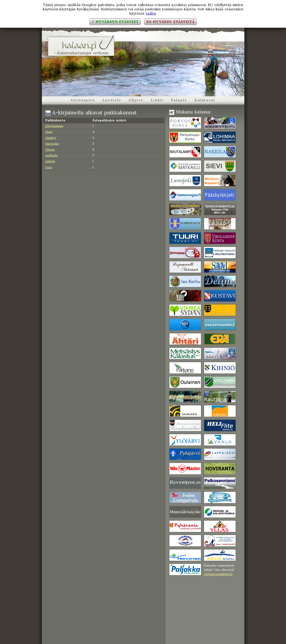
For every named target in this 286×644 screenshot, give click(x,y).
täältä (151, 13)
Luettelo (112, 100)
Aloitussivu (83, 100)
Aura (49, 167)
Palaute (179, 100)
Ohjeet (136, 100)
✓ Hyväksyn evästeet (115, 22)
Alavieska (52, 144)
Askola (50, 161)
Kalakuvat (205, 100)
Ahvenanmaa (54, 126)
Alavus (50, 149)
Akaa (49, 132)
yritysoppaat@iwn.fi (218, 574)
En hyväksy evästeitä (170, 22)
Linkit (157, 100)
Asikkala (51, 155)
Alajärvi (51, 138)
